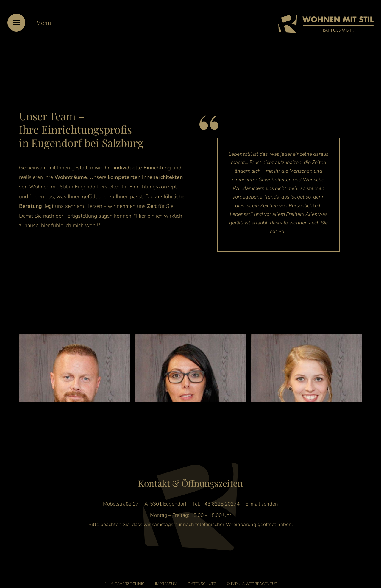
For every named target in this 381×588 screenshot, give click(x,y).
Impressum (166, 577)
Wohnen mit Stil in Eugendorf (64, 187)
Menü (44, 22)
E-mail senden (262, 497)
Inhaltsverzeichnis (124, 577)
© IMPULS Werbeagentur (252, 577)
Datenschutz (202, 577)
